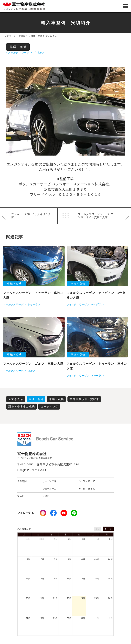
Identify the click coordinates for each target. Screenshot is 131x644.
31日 (83, 618)
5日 (111, 539)
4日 (97, 539)
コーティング (50, 407)
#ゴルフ (40, 53)
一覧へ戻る (66, 216)
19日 (110, 579)
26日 (110, 598)
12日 (110, 559)
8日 (56, 559)
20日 (28, 598)
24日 (83, 598)
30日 (42, 539)
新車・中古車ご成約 (22, 407)
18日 (97, 579)
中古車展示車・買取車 (84, 399)
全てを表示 (16, 399)
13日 (28, 579)
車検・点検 (57, 399)
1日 (56, 539)
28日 (42, 618)
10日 (83, 559)
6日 (29, 559)
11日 (97, 559)
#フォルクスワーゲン (19, 53)
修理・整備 (18, 47)
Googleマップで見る (32, 470)
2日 (70, 539)
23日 (69, 598)
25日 (97, 598)
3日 (83, 539)
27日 (28, 618)
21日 (42, 598)
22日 (55, 598)
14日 (42, 579)
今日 (97, 529)
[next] (111, 529)
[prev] (106, 529)
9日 (70, 559)
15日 (55, 579)
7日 (42, 559)
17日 (83, 579)
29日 (28, 539)
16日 (69, 579)
